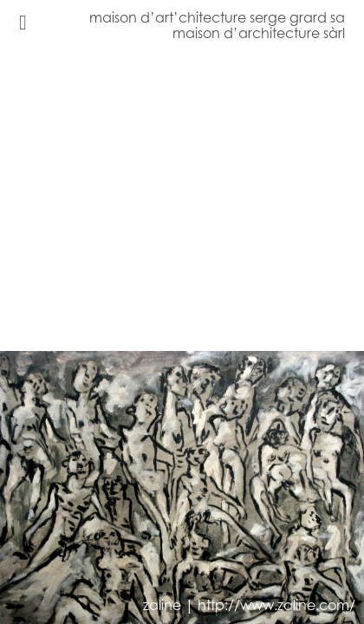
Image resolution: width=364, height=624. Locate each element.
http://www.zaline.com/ (276, 605)
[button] (100, 338)
